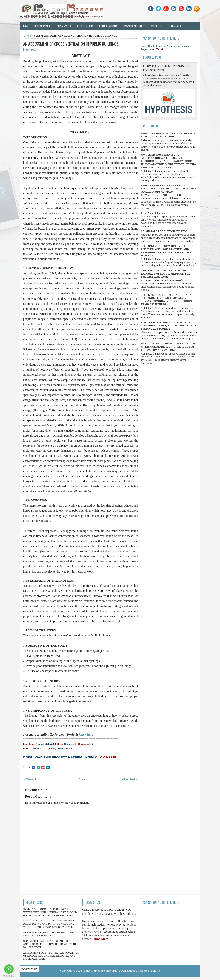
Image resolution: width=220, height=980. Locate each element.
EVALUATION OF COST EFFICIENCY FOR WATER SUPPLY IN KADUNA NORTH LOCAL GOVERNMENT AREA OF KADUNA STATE (50, 912)
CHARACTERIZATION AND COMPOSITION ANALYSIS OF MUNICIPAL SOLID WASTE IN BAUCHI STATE (50, 944)
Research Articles (108, 26)
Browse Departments (134, 26)
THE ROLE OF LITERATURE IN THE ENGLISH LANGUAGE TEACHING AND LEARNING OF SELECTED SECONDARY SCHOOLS (166, 251)
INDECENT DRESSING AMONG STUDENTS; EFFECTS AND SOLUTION (168, 135)
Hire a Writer (64, 26)
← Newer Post (32, 779)
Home (26, 26)
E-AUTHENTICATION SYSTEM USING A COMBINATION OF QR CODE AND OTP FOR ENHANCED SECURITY (169, 326)
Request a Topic (85, 26)
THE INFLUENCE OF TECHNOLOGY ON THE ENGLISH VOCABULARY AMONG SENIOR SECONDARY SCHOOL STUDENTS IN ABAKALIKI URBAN (168, 300)
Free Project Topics (153, 213)
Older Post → (130, 779)
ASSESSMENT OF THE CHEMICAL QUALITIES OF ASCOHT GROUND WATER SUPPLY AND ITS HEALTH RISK (51, 956)
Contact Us (157, 26)
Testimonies (175, 26)
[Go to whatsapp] (9, 969)
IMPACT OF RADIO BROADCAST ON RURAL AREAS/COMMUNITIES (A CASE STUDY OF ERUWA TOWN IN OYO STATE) (168, 347)
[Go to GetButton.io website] (9, 976)
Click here (86, 734)
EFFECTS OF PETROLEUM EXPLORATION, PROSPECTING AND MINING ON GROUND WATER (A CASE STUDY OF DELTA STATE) (49, 924)
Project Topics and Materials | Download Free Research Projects (121, 971)
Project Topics (44, 25)
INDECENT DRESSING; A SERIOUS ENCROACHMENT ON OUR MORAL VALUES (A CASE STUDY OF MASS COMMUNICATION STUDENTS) (169, 190)
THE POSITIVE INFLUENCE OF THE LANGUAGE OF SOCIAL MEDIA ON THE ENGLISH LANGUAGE (166, 274)
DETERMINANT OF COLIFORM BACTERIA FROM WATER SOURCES (48, 934)
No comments (30, 49)
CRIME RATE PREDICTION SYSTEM (164, 231)
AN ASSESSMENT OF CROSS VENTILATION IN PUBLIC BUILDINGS (71, 44)
